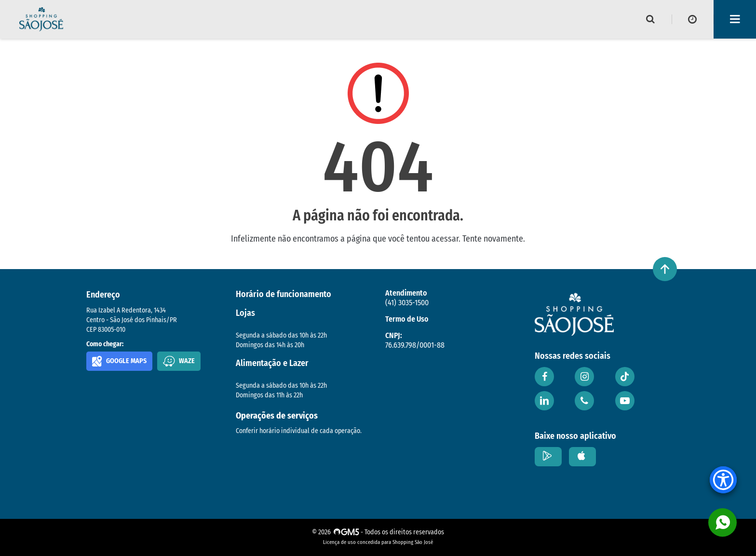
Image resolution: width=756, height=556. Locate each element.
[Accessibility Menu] (723, 480)
